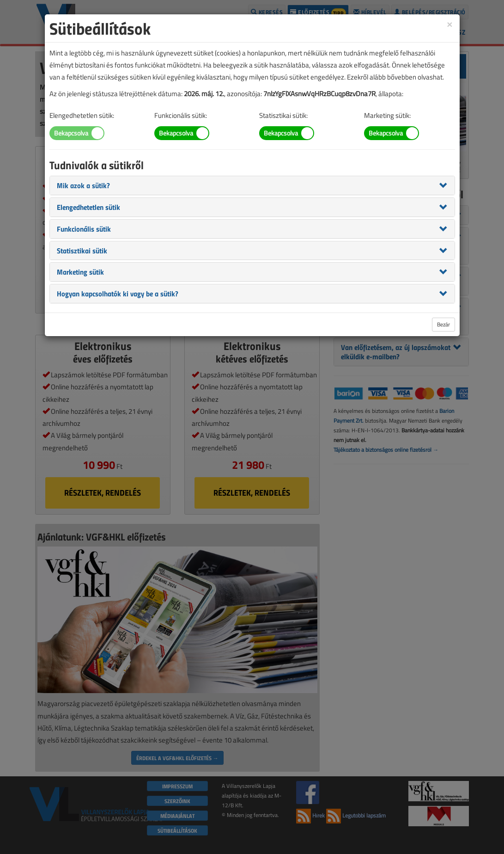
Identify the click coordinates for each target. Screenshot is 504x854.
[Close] (449, 24)
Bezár (443, 324)
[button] (83, 185)
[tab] (252, 185)
